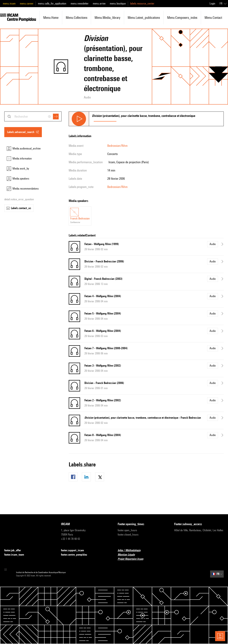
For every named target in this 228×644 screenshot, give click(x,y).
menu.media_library (107, 18)
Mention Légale (128, 555)
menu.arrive (99, 3)
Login (212, 3)
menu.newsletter (80, 3)
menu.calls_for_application (52, 3)
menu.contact (213, 18)
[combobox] (33, 116)
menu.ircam (9, 3)
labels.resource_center (142, 3)
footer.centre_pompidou (76, 555)
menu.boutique (118, 3)
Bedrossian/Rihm (117, 146)
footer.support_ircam (75, 550)
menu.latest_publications (144, 18)
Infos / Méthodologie (131, 550)
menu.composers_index (182, 18)
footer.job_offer (15, 550)
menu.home (51, 18)
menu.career (27, 3)
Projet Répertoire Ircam (133, 559)
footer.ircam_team (16, 555)
